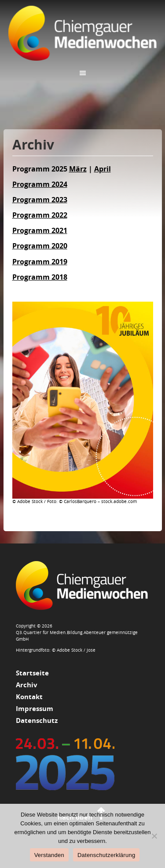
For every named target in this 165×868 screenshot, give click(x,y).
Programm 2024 (40, 184)
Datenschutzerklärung (106, 855)
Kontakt (29, 697)
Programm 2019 (40, 262)
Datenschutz (37, 720)
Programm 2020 (40, 246)
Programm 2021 (40, 230)
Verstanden (49, 855)
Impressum (35, 709)
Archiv (27, 685)
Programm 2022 (40, 215)
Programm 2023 (40, 200)
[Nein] (154, 836)
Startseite (32, 673)
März (78, 169)
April (103, 169)
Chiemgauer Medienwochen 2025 (83, 33)
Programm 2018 (40, 277)
